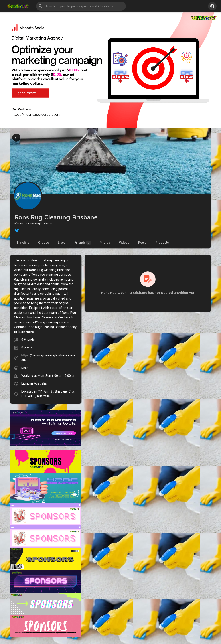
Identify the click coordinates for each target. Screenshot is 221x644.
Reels (142, 243)
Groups (44, 243)
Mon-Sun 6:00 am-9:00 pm (57, 376)
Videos (124, 243)
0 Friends (28, 340)
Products (162, 243)
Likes (62, 243)
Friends (83, 243)
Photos (105, 243)
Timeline (23, 243)
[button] (81, 6)
